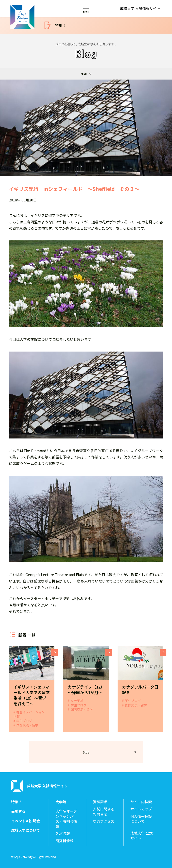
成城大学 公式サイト (142, 836)
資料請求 (100, 802)
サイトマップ (141, 809)
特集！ (60, 25)
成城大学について (26, 830)
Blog (86, 752)
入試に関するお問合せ (104, 811)
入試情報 (63, 834)
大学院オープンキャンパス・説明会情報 (66, 819)
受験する (18, 811)
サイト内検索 (141, 802)
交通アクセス (104, 821)
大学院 (61, 802)
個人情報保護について (141, 819)
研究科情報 (64, 841)
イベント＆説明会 (26, 821)
